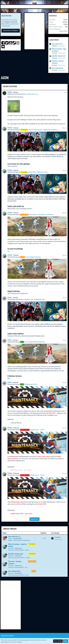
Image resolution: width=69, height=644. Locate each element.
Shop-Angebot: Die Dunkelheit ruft (32, 299)
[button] (2, 2)
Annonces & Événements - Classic (19, 550)
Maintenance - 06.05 (37, 430)
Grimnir (10, 297)
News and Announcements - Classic (19, 558)
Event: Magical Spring (57, 68)
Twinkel (54, 46)
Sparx (10, 538)
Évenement (32, 561)
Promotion (32, 544)
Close (66, 641)
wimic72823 (63, 31)
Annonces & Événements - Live (18, 567)
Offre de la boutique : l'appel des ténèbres (43, 130)
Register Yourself (11, 31)
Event (34, 571)
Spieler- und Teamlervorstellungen (19, 540)
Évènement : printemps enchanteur (41, 215)
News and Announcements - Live (18, 575)
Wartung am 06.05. (31, 384)
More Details (58, 641)
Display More (34, 519)
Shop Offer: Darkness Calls (59, 56)
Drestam (55, 53)
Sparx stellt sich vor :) (57, 44)
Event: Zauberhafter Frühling (34, 342)
